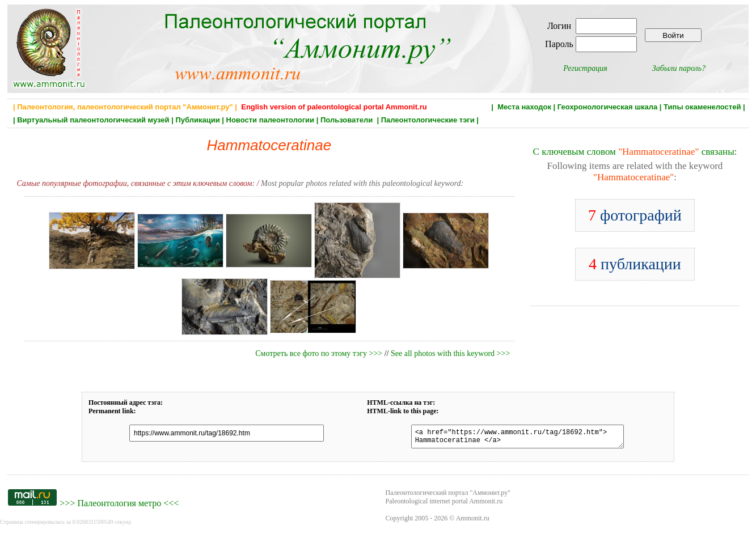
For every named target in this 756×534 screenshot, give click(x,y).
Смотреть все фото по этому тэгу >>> (319, 353)
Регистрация (585, 68)
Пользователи (348, 120)
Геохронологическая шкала (607, 107)
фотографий (635, 215)
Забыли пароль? (679, 68)
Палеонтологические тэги (428, 120)
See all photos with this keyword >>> (450, 353)
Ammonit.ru (473, 522)
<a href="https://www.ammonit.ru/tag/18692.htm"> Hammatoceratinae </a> (511, 438)
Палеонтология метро (119, 507)
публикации (635, 264)
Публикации (197, 120)
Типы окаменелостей (702, 107)
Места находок (524, 107)
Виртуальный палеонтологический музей (93, 120)
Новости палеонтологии (271, 120)
